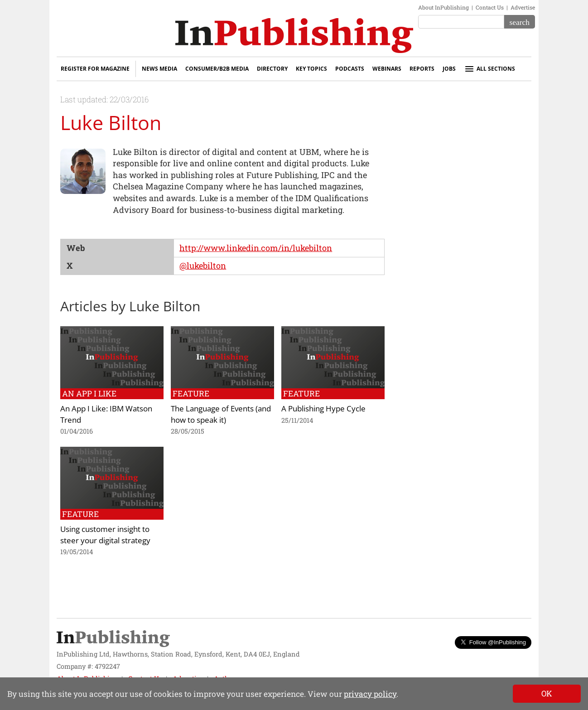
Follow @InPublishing (493, 642)
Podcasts (350, 69)
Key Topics (311, 69)
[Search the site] (461, 22)
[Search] (520, 22)
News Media (159, 69)
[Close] (547, 694)
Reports (422, 69)
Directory (272, 69)
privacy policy (370, 694)
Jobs (449, 69)
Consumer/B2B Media (217, 69)
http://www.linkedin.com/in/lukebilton (256, 248)
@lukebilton (203, 266)
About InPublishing (443, 7)
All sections (489, 69)
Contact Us (490, 7)
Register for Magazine (95, 69)
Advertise (523, 7)
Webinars (387, 69)
